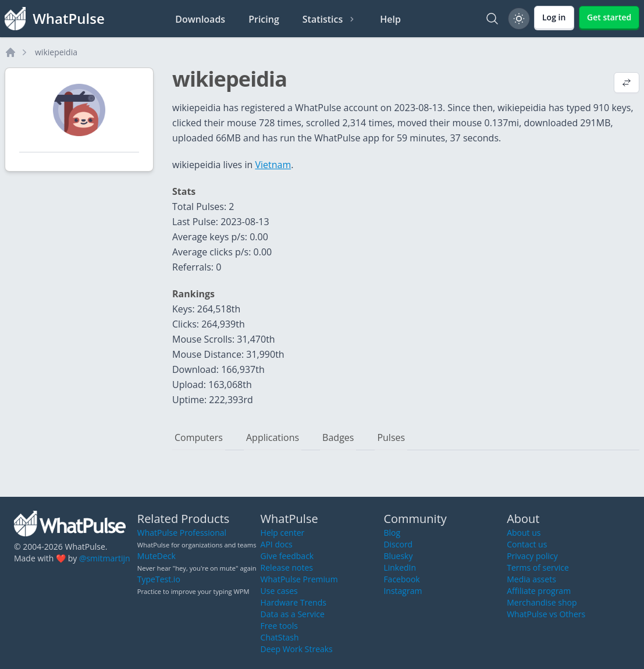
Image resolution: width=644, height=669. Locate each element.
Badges (338, 437)
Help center (283, 533)
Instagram (403, 591)
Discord (398, 544)
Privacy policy (532, 556)
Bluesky (398, 556)
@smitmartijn (105, 558)
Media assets (531, 579)
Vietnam (273, 165)
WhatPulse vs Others (546, 614)
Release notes (287, 567)
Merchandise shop (542, 602)
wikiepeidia (56, 52)
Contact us (527, 544)
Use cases (279, 591)
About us (524, 533)
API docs (277, 544)
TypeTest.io (159, 579)
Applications (273, 437)
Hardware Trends (293, 602)
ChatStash (280, 637)
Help (390, 19)
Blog (392, 533)
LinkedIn (400, 567)
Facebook (401, 579)
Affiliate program (539, 591)
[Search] (492, 19)
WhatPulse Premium (299, 579)
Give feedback (287, 556)
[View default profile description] (627, 84)
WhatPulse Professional (182, 533)
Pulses (391, 437)
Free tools (279, 626)
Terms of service (538, 567)
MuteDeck (156, 556)
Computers (199, 437)
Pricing (264, 19)
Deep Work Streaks (297, 649)
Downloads (200, 19)
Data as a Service (293, 614)
